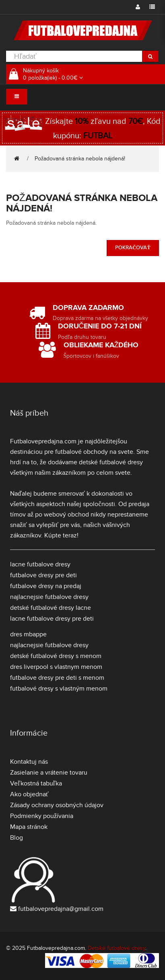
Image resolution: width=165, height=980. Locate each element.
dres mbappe (28, 634)
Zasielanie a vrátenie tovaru (49, 773)
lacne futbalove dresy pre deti (52, 619)
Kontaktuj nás (29, 762)
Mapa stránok (29, 827)
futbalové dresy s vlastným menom (59, 689)
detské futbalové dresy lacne (51, 608)
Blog (16, 838)
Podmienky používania (42, 816)
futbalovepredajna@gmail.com (61, 909)
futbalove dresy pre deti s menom (57, 678)
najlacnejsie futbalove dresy (49, 597)
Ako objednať (29, 794)
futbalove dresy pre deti (43, 575)
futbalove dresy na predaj (46, 586)
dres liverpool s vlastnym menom (56, 667)
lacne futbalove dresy (40, 564)
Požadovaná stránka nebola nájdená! (80, 159)
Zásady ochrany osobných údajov (57, 805)
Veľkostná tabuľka (36, 783)
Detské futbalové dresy (117, 948)
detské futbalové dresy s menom (56, 656)
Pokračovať (133, 248)
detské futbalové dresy (111, 462)
